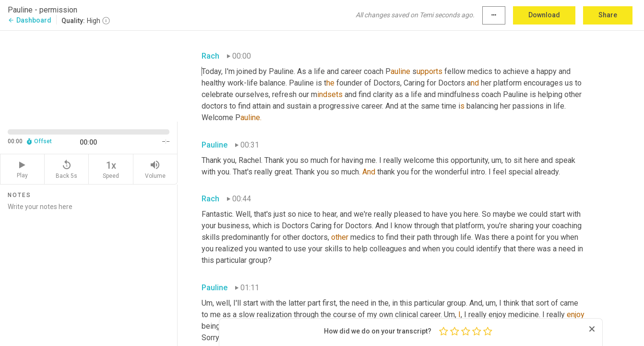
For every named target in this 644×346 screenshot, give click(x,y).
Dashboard (30, 20)
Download (544, 15)
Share (608, 15)
